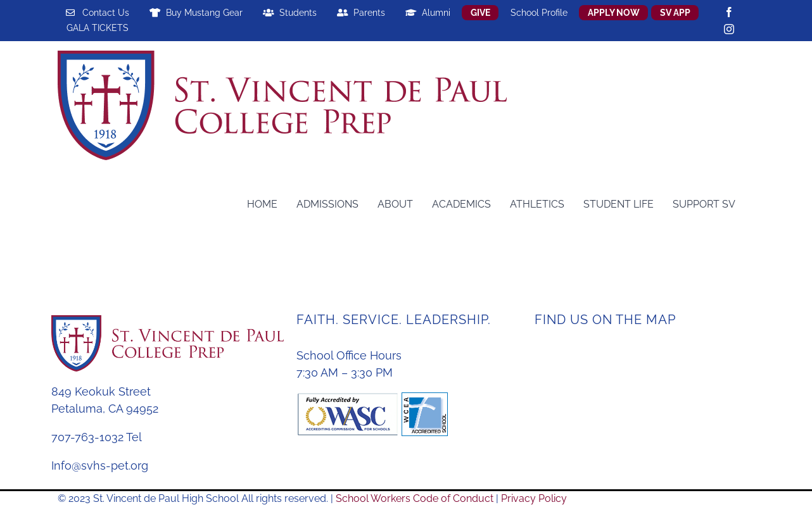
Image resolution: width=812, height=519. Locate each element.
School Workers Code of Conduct (415, 498)
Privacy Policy (534, 498)
